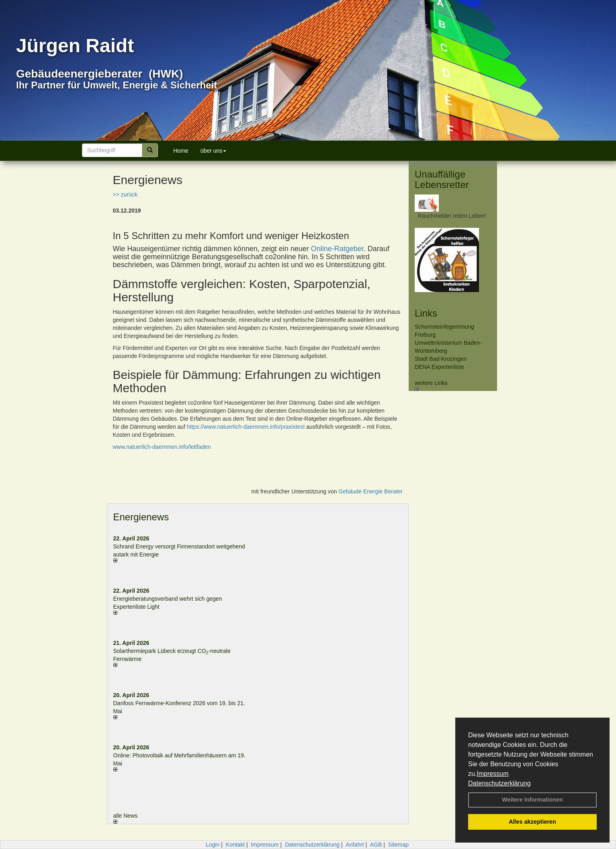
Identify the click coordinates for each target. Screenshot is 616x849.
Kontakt (235, 845)
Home (181, 151)
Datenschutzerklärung (499, 783)
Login (213, 845)
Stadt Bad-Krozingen (441, 359)
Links (426, 313)
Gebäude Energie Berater (370, 491)
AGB (376, 845)
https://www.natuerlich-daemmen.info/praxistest (246, 427)
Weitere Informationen (532, 800)
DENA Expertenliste (439, 367)
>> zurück (125, 194)
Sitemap (398, 845)
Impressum (492, 774)
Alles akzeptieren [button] (532, 822)
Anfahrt (355, 845)
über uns (213, 151)
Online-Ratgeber (337, 249)
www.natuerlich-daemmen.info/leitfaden (162, 447)
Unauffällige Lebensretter (442, 179)
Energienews (141, 517)
